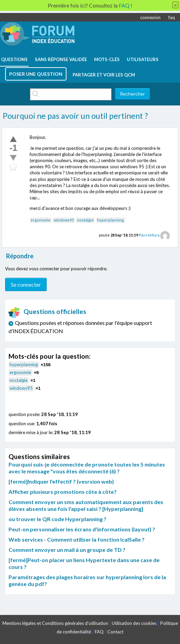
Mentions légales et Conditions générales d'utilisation (55, 623)
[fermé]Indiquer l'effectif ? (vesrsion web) (61, 481)
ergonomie (41, 220)
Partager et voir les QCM (104, 75)
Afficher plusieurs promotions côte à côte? (63, 492)
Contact (115, 632)
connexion (150, 17)
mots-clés (107, 59)
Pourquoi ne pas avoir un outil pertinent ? (75, 116)
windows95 (64, 220)
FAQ (99, 632)
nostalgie (85, 220)
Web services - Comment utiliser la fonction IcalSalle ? (77, 539)
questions (14, 59)
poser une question (36, 74)
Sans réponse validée (61, 59)
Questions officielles (47, 311)
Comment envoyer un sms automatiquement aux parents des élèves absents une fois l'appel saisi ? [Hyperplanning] (86, 505)
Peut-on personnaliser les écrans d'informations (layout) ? (82, 529)
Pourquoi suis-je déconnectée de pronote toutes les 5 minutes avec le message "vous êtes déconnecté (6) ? (87, 468)
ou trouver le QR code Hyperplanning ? (57, 519)
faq (172, 17)
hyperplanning (110, 220)
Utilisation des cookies (134, 623)
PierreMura (149, 235)
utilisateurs (143, 59)
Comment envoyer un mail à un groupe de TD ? (67, 550)
